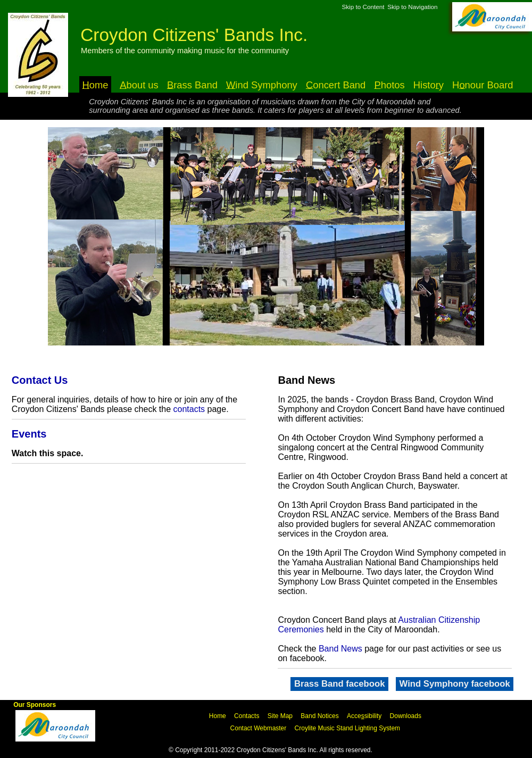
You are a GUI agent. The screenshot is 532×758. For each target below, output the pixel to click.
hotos (389, 84)
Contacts (247, 716)
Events (29, 434)
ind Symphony (262, 84)
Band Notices (319, 716)
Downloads (406, 716)
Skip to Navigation (412, 7)
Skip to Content (363, 7)
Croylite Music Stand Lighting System (348, 728)
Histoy (429, 84)
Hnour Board (483, 84)
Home (218, 716)
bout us (139, 84)
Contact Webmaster (259, 728)
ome (95, 84)
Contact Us (40, 380)
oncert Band (336, 84)
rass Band (192, 84)
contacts (189, 409)
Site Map (280, 716)
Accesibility (364, 716)
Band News (340, 649)
